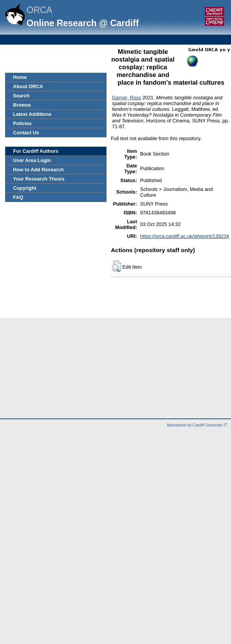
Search (21, 96)
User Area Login (32, 160)
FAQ (18, 197)
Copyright (25, 188)
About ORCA (28, 86)
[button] (116, 266)
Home (20, 77)
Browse (22, 105)
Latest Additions (32, 114)
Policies (22, 123)
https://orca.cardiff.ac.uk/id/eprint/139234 (185, 236)
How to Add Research (38, 170)
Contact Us (26, 133)
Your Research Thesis (39, 179)
